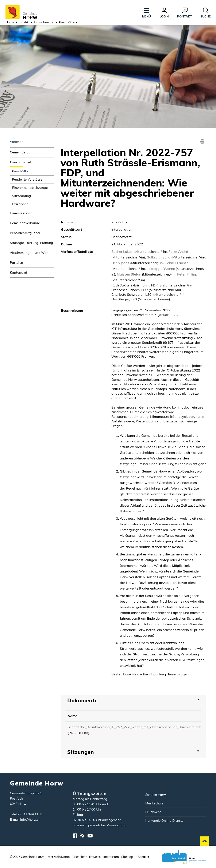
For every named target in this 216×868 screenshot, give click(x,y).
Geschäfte (31, 171)
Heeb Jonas (120, 263)
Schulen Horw (156, 795)
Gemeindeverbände (25, 223)
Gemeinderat (20, 152)
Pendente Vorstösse (27, 179)
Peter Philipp (187, 274)
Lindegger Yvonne (161, 269)
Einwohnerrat (21, 162)
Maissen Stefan (129, 274)
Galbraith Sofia (159, 257)
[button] (24, 23)
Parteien (17, 263)
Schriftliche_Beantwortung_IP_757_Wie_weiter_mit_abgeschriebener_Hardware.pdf (134, 727)
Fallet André (178, 252)
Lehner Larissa (177, 263)
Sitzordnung (22, 196)
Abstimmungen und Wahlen (32, 253)
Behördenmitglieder (25, 233)
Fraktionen (20, 204)
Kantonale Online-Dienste (164, 821)
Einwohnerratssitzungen (31, 188)
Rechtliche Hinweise (87, 857)
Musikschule (154, 803)
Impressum (111, 857)
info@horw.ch (30, 819)
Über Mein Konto (58, 857)
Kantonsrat (18, 272)
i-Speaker (142, 857)
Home (10, 22)
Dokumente (82, 700)
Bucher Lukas (122, 252)
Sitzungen (81, 752)
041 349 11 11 (32, 814)
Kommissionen (21, 213)
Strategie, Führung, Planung (32, 243)
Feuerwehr (153, 812)
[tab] (133, 700)
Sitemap (127, 857)
